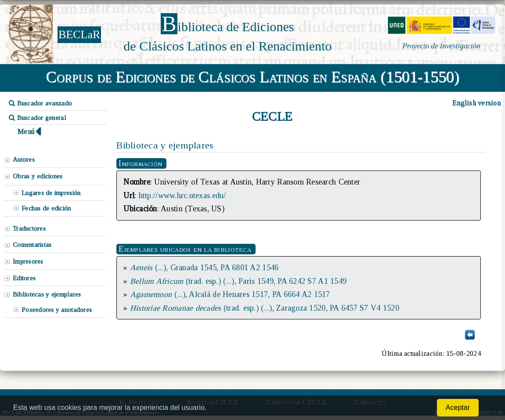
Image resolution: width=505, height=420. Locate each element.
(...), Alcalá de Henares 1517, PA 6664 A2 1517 (230, 294)
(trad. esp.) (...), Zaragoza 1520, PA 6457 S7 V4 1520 (265, 308)
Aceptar (458, 407)
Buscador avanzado (40, 103)
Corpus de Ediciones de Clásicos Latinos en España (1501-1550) (253, 77)
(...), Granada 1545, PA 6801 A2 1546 (204, 268)
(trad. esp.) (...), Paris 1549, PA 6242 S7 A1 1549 (238, 281)
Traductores (29, 228)
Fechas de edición (46, 208)
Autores (24, 159)
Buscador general (38, 118)
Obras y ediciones (38, 176)
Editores (24, 278)
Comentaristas (32, 245)
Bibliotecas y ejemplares (47, 294)
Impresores (28, 261)
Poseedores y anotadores (57, 310)
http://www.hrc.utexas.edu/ (182, 196)
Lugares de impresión (51, 193)
